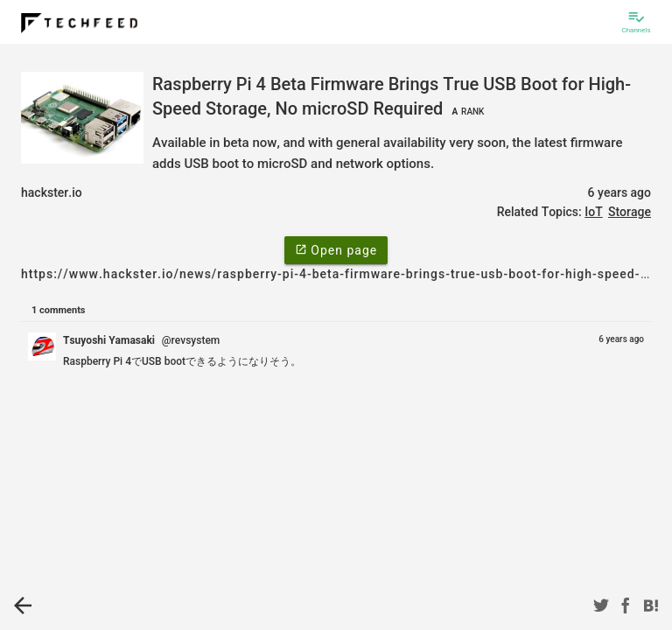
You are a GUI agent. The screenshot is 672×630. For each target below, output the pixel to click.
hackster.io (52, 192)
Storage (630, 212)
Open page (336, 249)
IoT (593, 212)
